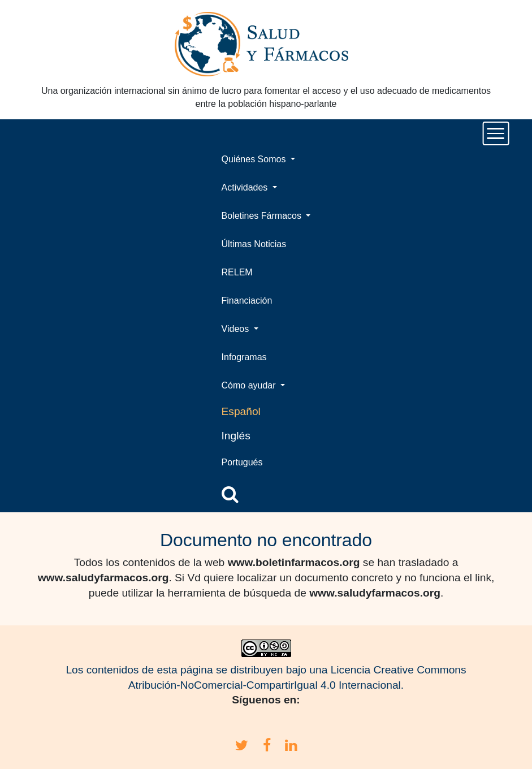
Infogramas (244, 357)
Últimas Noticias (254, 244)
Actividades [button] (246, 187)
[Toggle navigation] (496, 133)
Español (241, 411)
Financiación (247, 301)
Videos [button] (237, 329)
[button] (230, 494)
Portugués (242, 462)
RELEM (237, 272)
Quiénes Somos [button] (255, 159)
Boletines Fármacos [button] (263, 216)
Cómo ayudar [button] (250, 385)
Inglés (236, 436)
